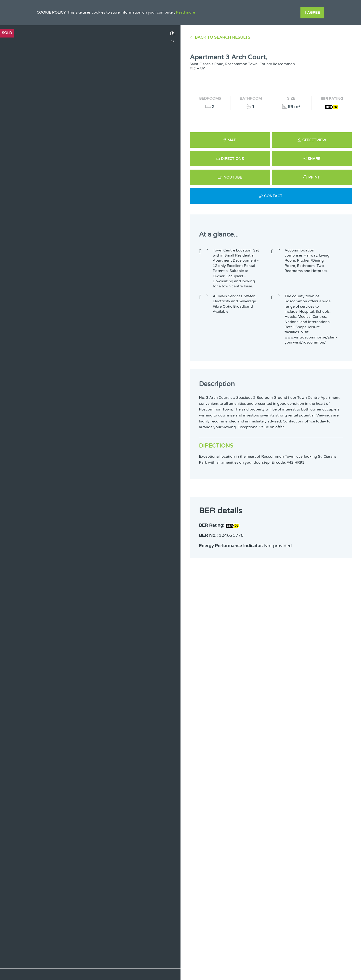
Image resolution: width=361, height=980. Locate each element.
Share (314, 159)
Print (314, 177)
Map (232, 140)
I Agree (312, 13)
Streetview (314, 140)
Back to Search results (223, 37)
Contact (273, 196)
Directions (232, 159)
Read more (185, 12)
